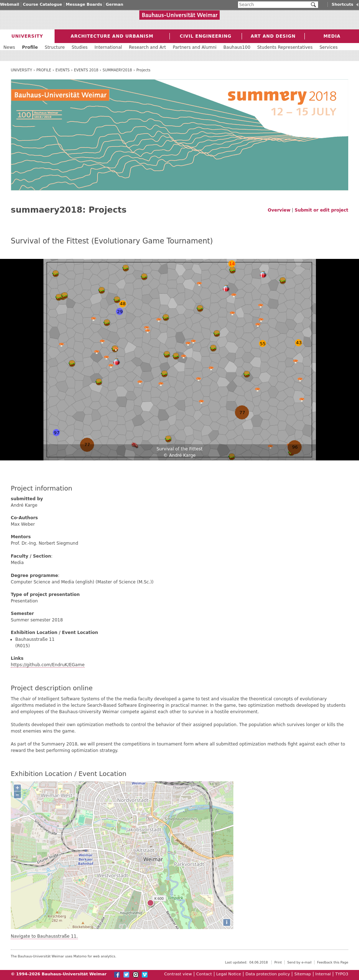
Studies (80, 47)
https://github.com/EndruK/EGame (48, 665)
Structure (55, 47)
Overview (279, 210)
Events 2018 (86, 70)
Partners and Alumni (195, 47)
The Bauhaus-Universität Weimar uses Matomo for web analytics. (64, 956)
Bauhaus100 (237, 47)
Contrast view (178, 974)
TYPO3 (342, 974)
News (9, 47)
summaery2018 (117, 70)
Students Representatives (285, 47)
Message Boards (84, 4)
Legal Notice (229, 974)
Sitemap (303, 974)
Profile (44, 70)
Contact (204, 974)
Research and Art (147, 47)
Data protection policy (268, 974)
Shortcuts (342, 4)
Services (329, 47)
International (108, 47)
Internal (323, 974)
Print (278, 962)
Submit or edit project (321, 210)
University (21, 70)
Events (63, 70)
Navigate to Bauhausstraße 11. (44, 936)
